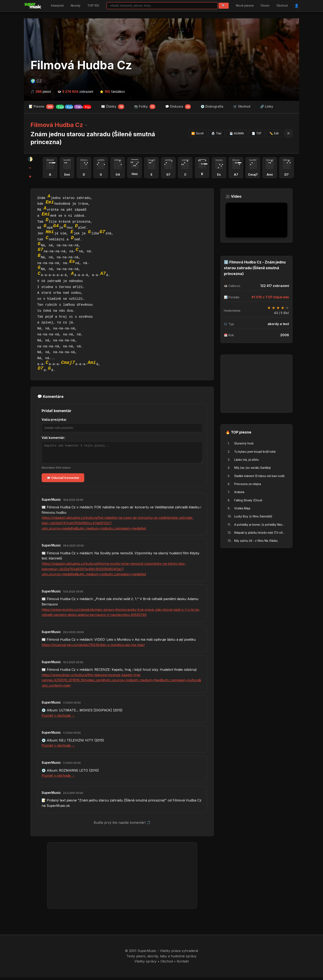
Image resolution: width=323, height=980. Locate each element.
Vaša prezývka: (54, 419)
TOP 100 (93, 6)
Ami (92, 362)
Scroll (197, 133)
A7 (103, 273)
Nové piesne (245, 6)
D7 (40, 368)
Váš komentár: (53, 437)
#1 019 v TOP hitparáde (270, 297)
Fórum (265, 6)
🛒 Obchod (242, 106)
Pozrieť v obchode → (58, 718)
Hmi (50, 231)
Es (72, 261)
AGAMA (237, 133)
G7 (102, 231)
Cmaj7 (68, 362)
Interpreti (57, 6)
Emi (50, 202)
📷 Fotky (145, 107)
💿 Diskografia (212, 106)
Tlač (217, 133)
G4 (56, 226)
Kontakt (183, 964)
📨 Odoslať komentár (63, 480)
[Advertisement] (122, 878)
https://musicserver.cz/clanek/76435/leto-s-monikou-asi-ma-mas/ (93, 647)
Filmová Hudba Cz (81, 65)
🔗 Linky (267, 106)
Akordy (75, 6)
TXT (257, 133)
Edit (274, 133)
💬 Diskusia (178, 107)
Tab (79, 107)
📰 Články (113, 107)
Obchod (282, 6)
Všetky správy (145, 964)
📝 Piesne (60, 107)
